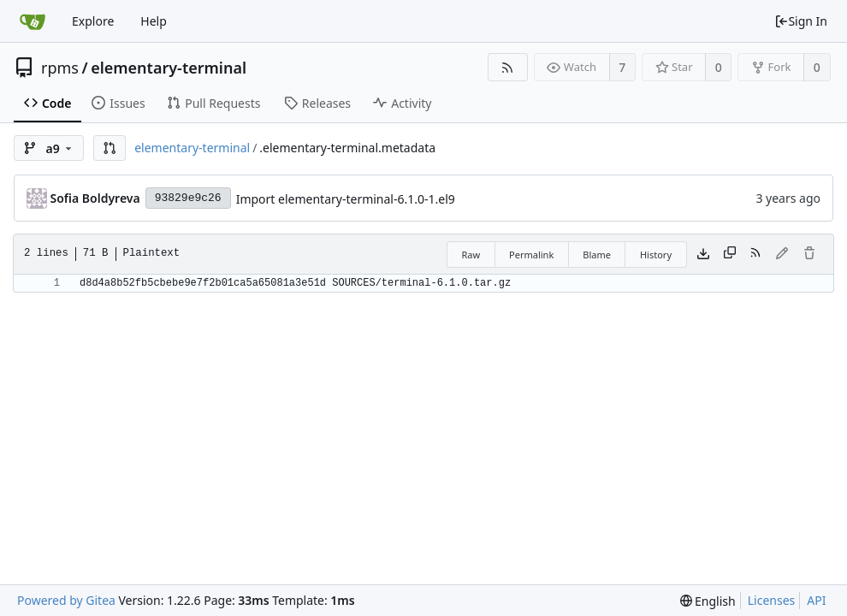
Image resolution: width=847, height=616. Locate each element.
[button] (110, 148)
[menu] (708, 601)
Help (154, 21)
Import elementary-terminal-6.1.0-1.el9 (346, 199)
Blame (597, 255)
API (816, 600)
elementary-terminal (169, 68)
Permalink (531, 255)
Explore (93, 21)
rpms (60, 68)
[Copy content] (730, 254)
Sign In (801, 21)
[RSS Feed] (508, 67)
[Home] (33, 21)
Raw (471, 255)
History (656, 255)
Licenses (772, 600)
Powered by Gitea (66, 600)
